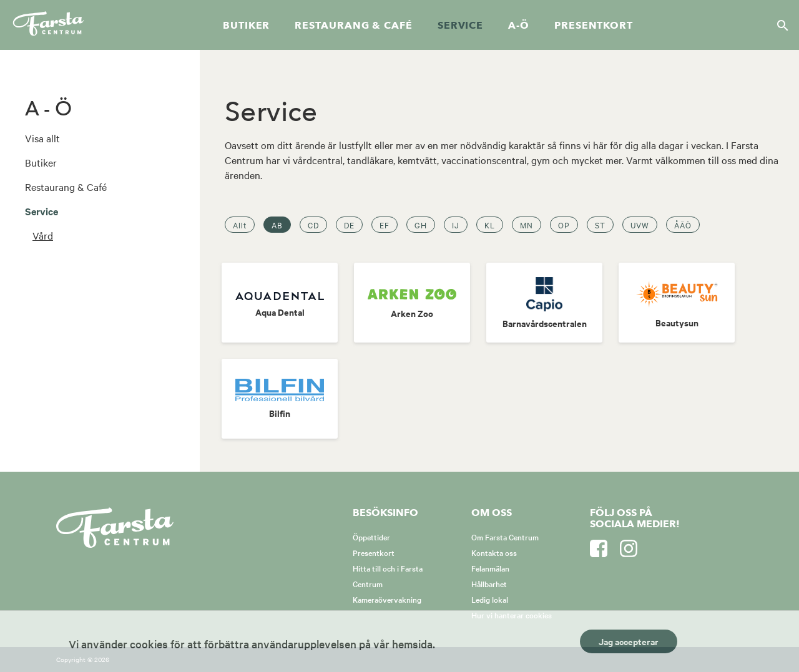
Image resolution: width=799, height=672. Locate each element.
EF (385, 225)
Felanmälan (490, 568)
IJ (456, 225)
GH (421, 225)
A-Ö (519, 26)
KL (490, 225)
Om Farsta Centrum (505, 537)
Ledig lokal (490, 599)
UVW (640, 225)
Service (460, 26)
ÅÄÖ (683, 225)
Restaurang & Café (66, 187)
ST (600, 225)
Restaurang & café (353, 26)
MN (527, 225)
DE (349, 225)
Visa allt (42, 138)
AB (277, 225)
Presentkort (594, 26)
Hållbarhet (489, 583)
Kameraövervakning (387, 599)
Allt (240, 225)
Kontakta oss (494, 552)
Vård (43, 235)
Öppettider (371, 537)
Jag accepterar (629, 641)
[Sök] (779, 25)
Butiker (246, 26)
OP (564, 225)
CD (313, 225)
